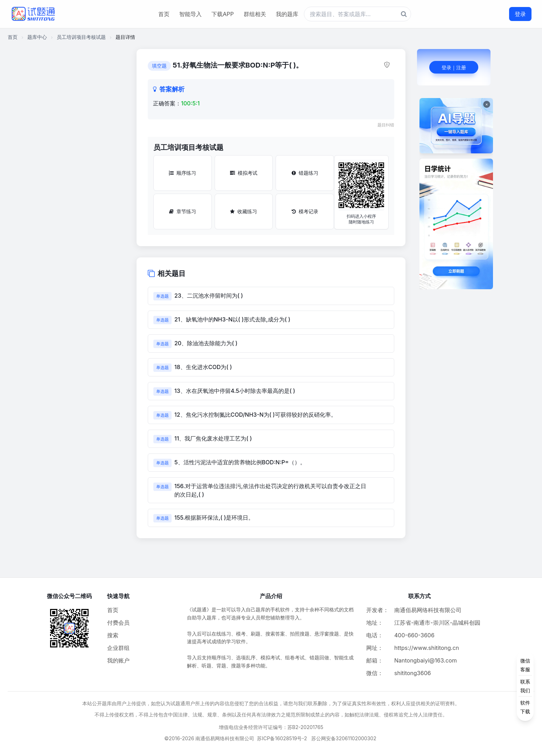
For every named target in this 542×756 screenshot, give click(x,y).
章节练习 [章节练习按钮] (183, 211)
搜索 (113, 635)
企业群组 (118, 648)
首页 (164, 14)
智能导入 (190, 14)
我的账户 (118, 660)
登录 (520, 14)
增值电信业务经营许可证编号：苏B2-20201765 (271, 727)
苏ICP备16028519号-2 (282, 738)
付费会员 (118, 623)
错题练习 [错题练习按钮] (305, 173)
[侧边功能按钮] (525, 686)
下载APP (223, 14)
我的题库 (287, 14)
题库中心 (37, 37)
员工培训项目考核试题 (81, 37)
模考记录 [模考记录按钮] (305, 211)
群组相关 (255, 14)
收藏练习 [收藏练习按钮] (244, 211)
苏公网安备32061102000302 (344, 738)
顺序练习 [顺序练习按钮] (182, 173)
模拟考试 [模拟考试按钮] (244, 173)
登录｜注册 (454, 67)
